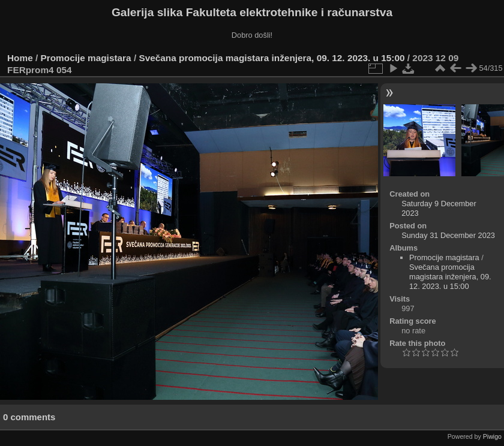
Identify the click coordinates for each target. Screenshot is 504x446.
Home (20, 58)
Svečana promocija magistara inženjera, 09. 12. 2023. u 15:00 (271, 58)
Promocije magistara (86, 58)
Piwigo (492, 436)
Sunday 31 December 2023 (448, 235)
